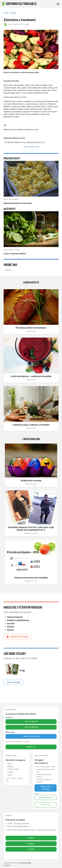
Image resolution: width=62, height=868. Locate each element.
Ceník (10, 775)
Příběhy (13, 778)
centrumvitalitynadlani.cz (19, 4)
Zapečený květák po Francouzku (18, 203)
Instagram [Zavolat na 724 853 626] (31, 844)
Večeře (8, 270)
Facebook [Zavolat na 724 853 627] (31, 838)
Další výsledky (14, 682)
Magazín (11, 766)
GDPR (10, 824)
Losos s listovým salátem (15, 254)
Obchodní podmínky (21, 824)
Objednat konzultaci (18, 637)
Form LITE (46, 805)
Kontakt (10, 772)
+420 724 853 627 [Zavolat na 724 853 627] (31, 722)
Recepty (13, 13)
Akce (7, 781)
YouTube (31, 849)
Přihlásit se (7, 865)
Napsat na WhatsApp (31, 736)
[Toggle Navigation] (58, 4)
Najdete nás (31, 747)
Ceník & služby (13, 769)
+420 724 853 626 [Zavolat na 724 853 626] (31, 727)
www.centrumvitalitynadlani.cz (19, 826)
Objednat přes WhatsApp (46, 788)
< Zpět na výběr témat (31, 147)
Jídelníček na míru (46, 797)
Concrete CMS (26, 863)
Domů (6, 13)
